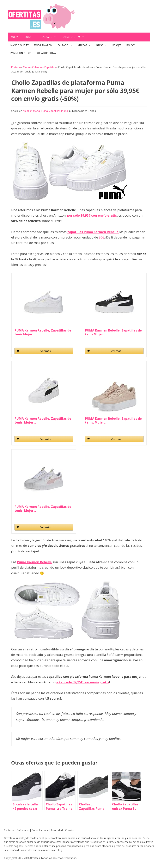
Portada (16, 67)
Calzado (51, 37)
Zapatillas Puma (58, 111)
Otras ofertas (75, 37)
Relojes (117, 45)
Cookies (70, 830)
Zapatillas (50, 67)
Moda (15, 37)
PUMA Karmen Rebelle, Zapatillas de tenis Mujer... (43, 332)
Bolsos (131, 45)
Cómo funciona (40, 830)
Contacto (9, 830)
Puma (44, 111)
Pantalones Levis (21, 53)
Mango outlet (20, 45)
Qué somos (23, 830)
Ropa (31, 37)
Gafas (103, 45)
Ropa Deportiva (46, 53)
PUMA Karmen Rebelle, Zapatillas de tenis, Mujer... (43, 420)
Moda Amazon (43, 45)
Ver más (46, 351)
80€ (101, 237)
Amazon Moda (31, 111)
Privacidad (57, 830)
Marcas (86, 45)
